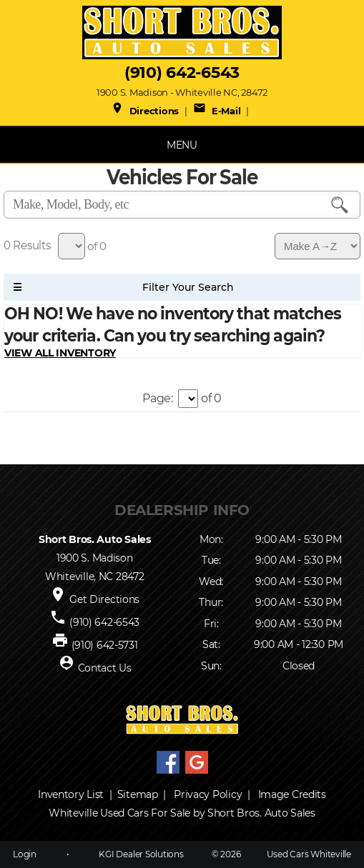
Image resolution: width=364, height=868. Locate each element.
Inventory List (71, 794)
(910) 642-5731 (105, 645)
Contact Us (105, 668)
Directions (145, 111)
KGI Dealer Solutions (141, 854)
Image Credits (292, 794)
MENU (182, 145)
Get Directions (104, 599)
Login (25, 854)
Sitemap (138, 794)
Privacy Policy (208, 794)
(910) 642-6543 (182, 73)
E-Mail (217, 111)
